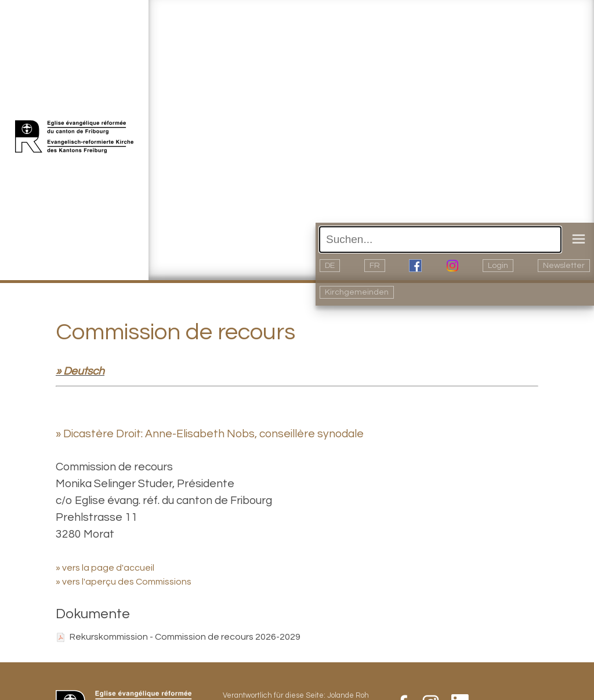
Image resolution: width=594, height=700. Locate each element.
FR (375, 266)
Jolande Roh (348, 696)
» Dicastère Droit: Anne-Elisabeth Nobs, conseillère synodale (210, 434)
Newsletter (564, 266)
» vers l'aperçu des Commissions (124, 582)
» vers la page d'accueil (105, 568)
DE (330, 266)
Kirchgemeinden (357, 292)
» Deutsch (80, 371)
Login (498, 266)
